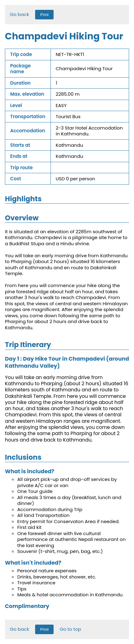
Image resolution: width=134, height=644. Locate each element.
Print (44, 15)
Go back (19, 14)
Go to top (71, 629)
